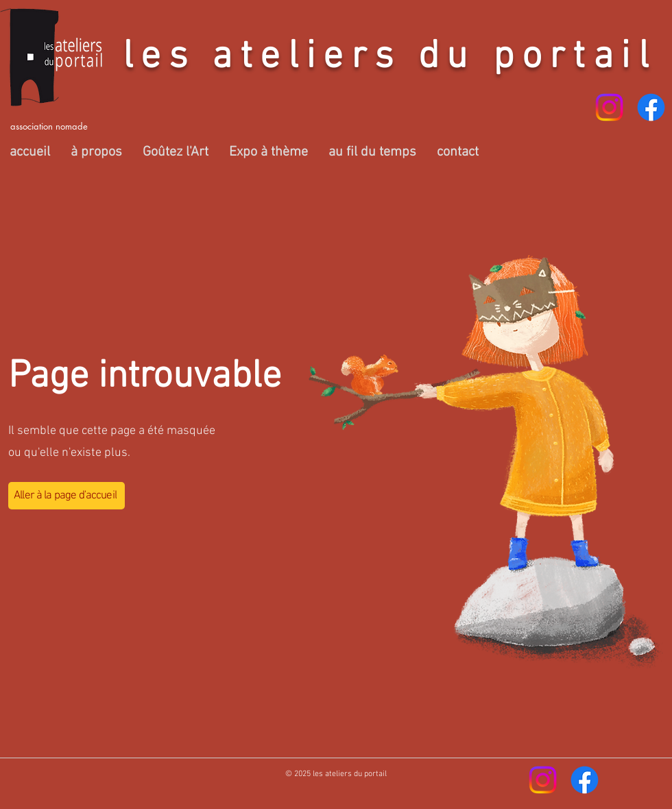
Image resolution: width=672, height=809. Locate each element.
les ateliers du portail (389, 58)
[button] (96, 152)
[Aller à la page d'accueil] (67, 496)
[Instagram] (609, 107)
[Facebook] (651, 107)
